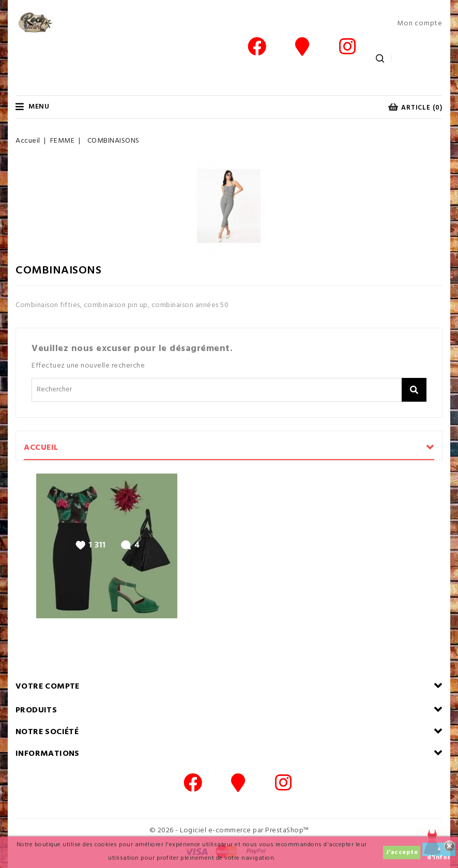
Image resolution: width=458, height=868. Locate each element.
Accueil (41, 448)
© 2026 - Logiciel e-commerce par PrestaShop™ (229, 831)
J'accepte (402, 852)
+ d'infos (439, 850)
